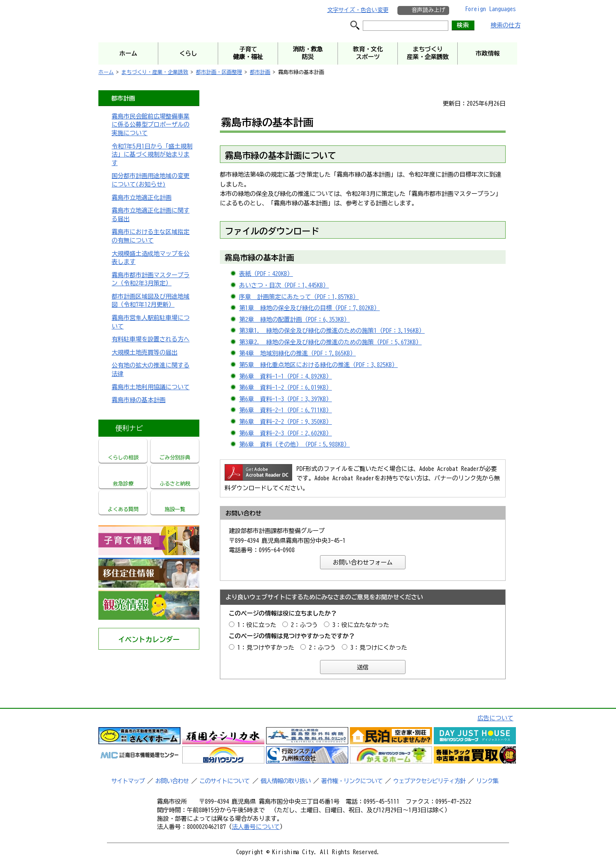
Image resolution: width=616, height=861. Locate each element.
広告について (495, 718)
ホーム (106, 72)
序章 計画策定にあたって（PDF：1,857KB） (299, 297)
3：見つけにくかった (379, 648)
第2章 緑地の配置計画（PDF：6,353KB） (295, 320)
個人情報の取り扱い (286, 781)
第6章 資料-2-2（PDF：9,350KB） (286, 422)
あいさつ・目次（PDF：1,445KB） (284, 285)
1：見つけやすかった (266, 648)
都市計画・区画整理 (219, 72)
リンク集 (487, 781)
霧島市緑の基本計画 (139, 400)
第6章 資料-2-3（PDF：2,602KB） (286, 433)
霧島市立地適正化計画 (142, 198)
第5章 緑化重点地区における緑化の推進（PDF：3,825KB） (318, 365)
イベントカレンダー (149, 639)
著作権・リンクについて (352, 781)
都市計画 (260, 72)
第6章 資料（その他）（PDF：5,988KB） (295, 444)
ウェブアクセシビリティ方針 (429, 781)
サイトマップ (128, 781)
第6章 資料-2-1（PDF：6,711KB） (286, 410)
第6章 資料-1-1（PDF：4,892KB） (286, 376)
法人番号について (256, 827)
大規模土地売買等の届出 (145, 352)
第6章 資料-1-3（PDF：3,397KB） (286, 399)
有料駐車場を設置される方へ (151, 339)
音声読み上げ (428, 10)
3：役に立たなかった (361, 625)
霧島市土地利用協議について (151, 387)
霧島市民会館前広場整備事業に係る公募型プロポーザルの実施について (151, 125)
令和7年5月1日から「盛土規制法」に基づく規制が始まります (152, 155)
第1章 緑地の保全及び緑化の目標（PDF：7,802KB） (309, 308)
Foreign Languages (490, 9)
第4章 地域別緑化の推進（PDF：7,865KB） (298, 353)
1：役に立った (257, 625)
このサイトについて (224, 781)
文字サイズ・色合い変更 (358, 10)
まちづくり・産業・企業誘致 (155, 72)
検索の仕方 (506, 25)
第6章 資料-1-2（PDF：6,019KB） (286, 388)
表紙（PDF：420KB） (266, 274)
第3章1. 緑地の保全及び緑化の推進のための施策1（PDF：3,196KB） (332, 331)
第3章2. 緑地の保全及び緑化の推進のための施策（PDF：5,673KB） (330, 342)
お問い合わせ (172, 781)
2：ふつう (304, 625)
